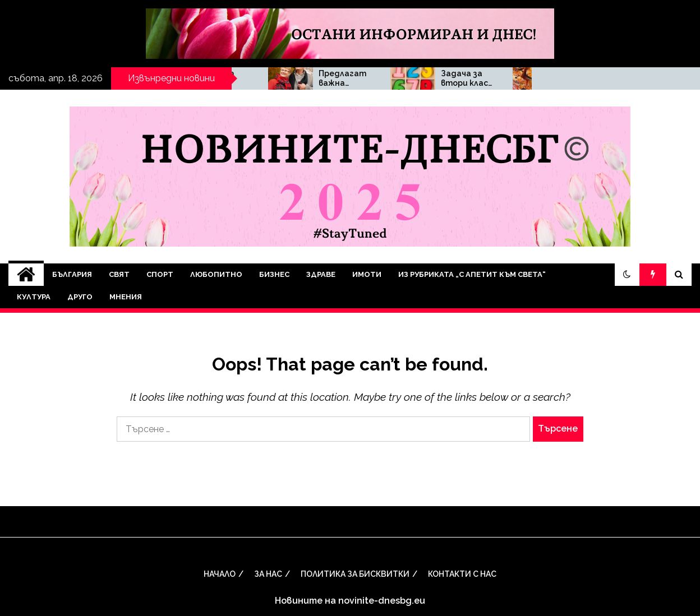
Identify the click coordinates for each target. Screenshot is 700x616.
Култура (34, 297)
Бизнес (274, 274)
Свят (119, 274)
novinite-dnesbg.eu (382, 601)
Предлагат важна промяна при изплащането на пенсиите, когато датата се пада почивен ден (433, 78)
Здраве (321, 274)
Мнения (126, 297)
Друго (80, 297)
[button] (627, 275)
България (72, 274)
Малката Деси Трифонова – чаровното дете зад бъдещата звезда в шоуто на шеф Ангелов (311, 78)
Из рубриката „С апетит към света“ (472, 274)
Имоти (367, 274)
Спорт (160, 274)
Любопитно (216, 274)
